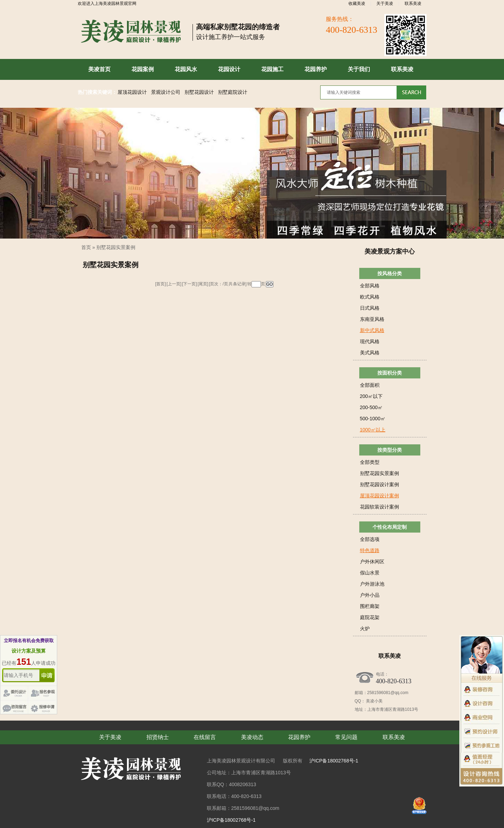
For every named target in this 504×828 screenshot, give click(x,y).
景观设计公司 (166, 92)
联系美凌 (413, 3)
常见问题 (346, 737)
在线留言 (205, 737)
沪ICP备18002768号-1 (334, 761)
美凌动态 (252, 737)
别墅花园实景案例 (116, 247)
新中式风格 (372, 330)
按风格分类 (390, 273)
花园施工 (272, 69)
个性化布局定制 (390, 527)
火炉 (365, 628)
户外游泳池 (372, 584)
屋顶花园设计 (132, 92)
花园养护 (316, 69)
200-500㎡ (371, 407)
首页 (86, 247)
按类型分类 (390, 450)
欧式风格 (370, 297)
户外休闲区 (372, 562)
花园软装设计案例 (379, 507)
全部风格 (370, 286)
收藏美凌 (357, 3)
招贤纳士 (158, 737)
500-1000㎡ (373, 419)
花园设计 (229, 69)
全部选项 (370, 539)
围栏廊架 (370, 606)
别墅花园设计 (199, 92)
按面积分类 (390, 373)
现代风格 (370, 341)
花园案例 (143, 69)
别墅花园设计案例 (379, 484)
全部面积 (370, 385)
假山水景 (370, 573)
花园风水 (186, 69)
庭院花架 (370, 617)
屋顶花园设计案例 (379, 496)
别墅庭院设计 (233, 92)
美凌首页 (99, 69)
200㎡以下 (371, 396)
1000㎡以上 (373, 430)
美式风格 (370, 353)
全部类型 (370, 462)
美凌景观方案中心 (390, 251)
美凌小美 (374, 701)
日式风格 (370, 308)
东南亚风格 (372, 319)
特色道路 (370, 550)
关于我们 (359, 69)
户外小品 (370, 595)
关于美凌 (385, 3)
